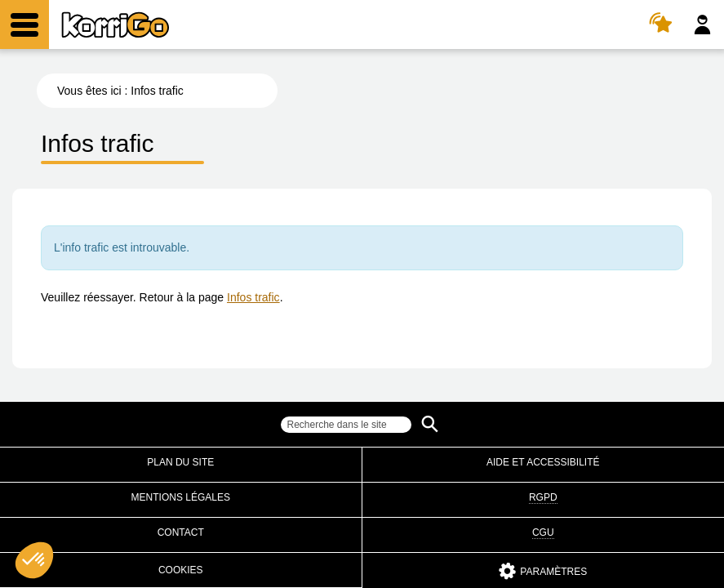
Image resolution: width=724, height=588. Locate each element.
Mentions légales (181, 497)
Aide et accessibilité (543, 462)
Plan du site (180, 462)
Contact (181, 532)
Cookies (181, 570)
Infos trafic (253, 297)
